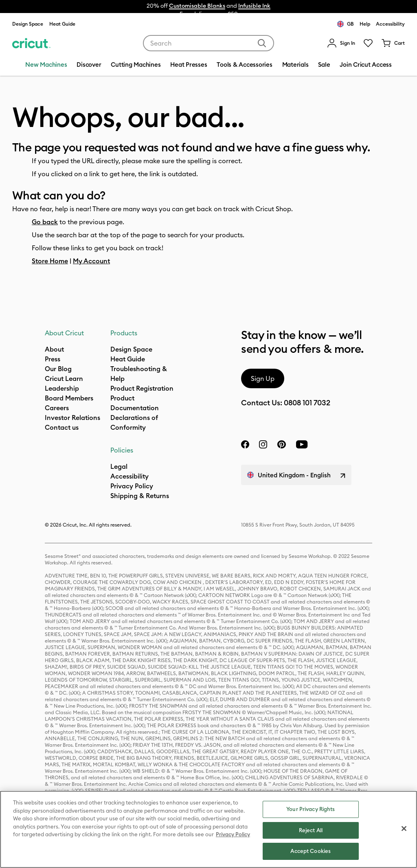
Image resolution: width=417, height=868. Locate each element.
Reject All (311, 830)
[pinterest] (281, 444)
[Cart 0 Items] (393, 43)
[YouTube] (302, 444)
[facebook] (245, 444)
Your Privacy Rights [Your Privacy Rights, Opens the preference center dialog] (311, 809)
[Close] (404, 829)
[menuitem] (341, 43)
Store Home (50, 261)
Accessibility (390, 24)
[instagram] (263, 444)
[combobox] (208, 43)
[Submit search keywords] (262, 43)
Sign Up (263, 378)
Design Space (28, 24)
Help (365, 24)
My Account (91, 261)
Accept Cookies (311, 851)
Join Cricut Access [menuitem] (366, 64)
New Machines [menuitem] (46, 64)
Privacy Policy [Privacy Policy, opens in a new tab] (233, 834)
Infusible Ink (254, 6)
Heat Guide (62, 24)
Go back (45, 222)
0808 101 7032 (307, 403)
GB (346, 24)
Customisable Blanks (197, 6)
